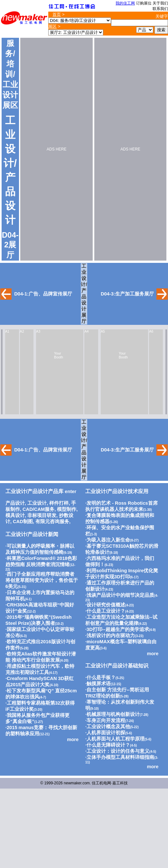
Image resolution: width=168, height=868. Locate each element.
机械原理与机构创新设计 (113, 714)
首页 (57, 14)
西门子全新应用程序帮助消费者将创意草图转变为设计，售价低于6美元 (42, 580)
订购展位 (144, 3)
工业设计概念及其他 (108, 727)
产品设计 (15, 503)
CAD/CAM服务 (38, 509)
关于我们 (160, 3)
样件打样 (59, 503)
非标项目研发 (42, 515)
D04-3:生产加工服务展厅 (127, 294)
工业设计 (37, 503)
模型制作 (67, 509)
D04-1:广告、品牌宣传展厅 (43, 294)
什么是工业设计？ (106, 611)
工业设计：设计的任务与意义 (118, 751)
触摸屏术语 (99, 684)
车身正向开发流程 (106, 720)
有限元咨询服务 (52, 522)
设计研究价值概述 (106, 605)
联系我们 (160, 9)
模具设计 (15, 515)
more (73, 739)
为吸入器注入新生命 (108, 540)
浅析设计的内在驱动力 (111, 635)
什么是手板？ (101, 677)
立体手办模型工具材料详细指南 (120, 757)
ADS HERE (56, 149)
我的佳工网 (125, 3)
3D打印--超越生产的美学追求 (118, 629)
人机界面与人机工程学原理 (116, 739)
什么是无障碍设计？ (108, 745)
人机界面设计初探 (106, 733)
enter (41, 491)
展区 (52, 26)
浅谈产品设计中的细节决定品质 (120, 595)
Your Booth (59, 355)
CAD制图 (23, 522)
